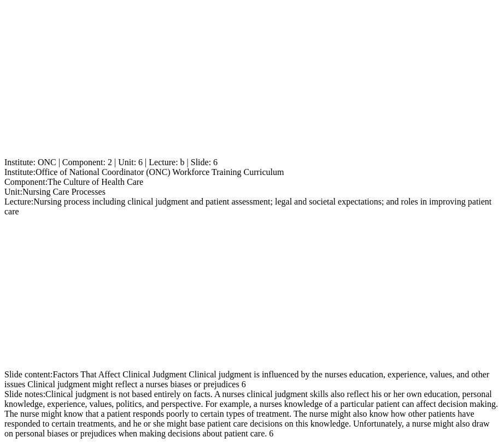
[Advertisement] (252, 81)
